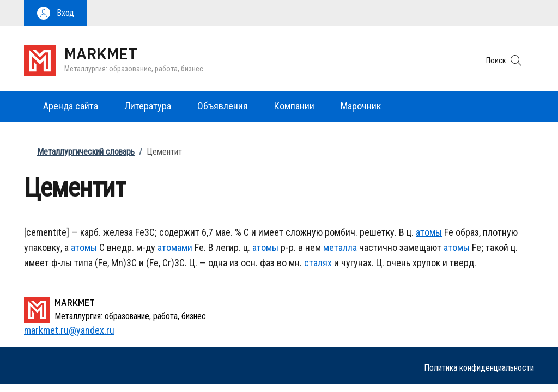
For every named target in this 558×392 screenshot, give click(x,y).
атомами (175, 247)
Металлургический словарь (86, 152)
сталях (318, 263)
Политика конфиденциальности (479, 368)
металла (340, 247)
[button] (56, 13)
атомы (429, 232)
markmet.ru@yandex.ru (69, 330)
